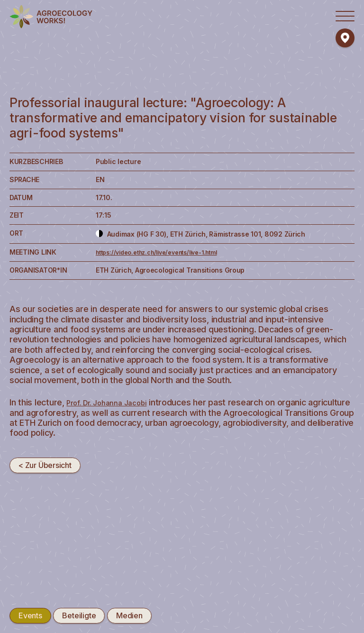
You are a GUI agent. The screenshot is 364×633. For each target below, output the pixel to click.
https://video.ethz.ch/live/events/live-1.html (165, 252)
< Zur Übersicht (45, 470)
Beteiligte (79, 615)
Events (30, 615)
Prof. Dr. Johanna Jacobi (114, 402)
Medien (129, 615)
